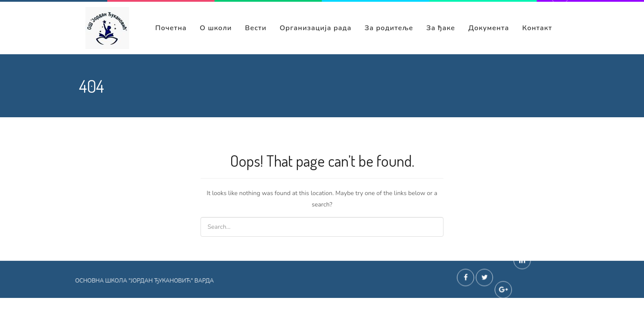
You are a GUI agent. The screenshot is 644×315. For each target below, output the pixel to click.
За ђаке (441, 28)
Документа (489, 28)
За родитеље (389, 28)
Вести (256, 28)
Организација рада (316, 28)
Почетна (171, 28)
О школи (216, 28)
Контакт (537, 28)
